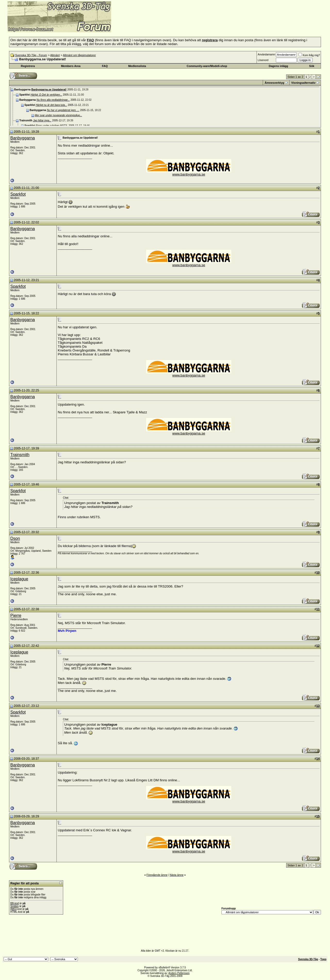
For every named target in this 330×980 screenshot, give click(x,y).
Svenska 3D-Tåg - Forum (31, 55)
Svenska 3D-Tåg (308, 959)
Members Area (71, 66)
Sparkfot (18, 194)
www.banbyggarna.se (189, 174)
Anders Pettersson (179, 973)
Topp (323, 959)
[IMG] (13, 909)
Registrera (28, 66)
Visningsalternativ (303, 83)
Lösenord (263, 60)
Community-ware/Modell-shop (207, 66)
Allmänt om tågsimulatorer (79, 55)
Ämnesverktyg (274, 83)
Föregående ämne (157, 875)
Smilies (14, 906)
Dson (15, 538)
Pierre (16, 615)
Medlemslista (137, 66)
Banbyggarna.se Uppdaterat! (49, 90)
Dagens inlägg (278, 66)
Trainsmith (20, 455)
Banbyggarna (23, 138)
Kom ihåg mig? (309, 55)
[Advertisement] (174, 24)
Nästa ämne (177, 875)
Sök (312, 66)
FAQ (105, 66)
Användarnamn (266, 55)
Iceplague (19, 579)
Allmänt (55, 55)
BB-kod (15, 903)
